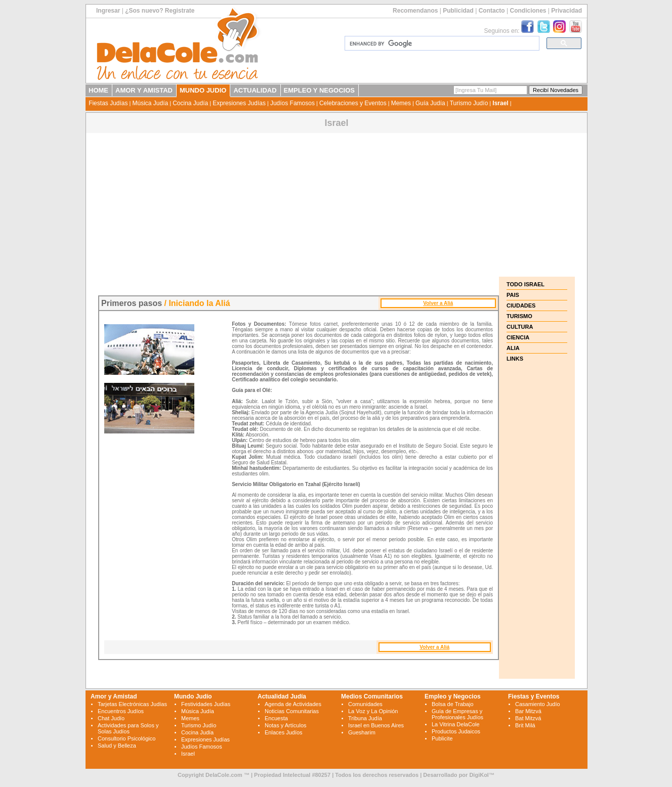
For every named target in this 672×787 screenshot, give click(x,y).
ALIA (513, 348)
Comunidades (365, 704)
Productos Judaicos (456, 731)
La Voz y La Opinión (373, 711)
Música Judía (150, 103)
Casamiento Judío (538, 704)
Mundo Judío (193, 696)
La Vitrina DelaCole (456, 724)
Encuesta (276, 718)
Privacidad (566, 11)
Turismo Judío (469, 103)
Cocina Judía (190, 103)
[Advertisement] (337, 206)
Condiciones (528, 11)
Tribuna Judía (365, 718)
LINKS (515, 359)
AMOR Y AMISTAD (144, 90)
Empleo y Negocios (453, 696)
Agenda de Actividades (293, 704)
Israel (500, 103)
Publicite (442, 738)
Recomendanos (415, 11)
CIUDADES (521, 305)
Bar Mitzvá (528, 711)
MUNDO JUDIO (203, 90)
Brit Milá (525, 725)
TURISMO (519, 316)
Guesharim (362, 732)
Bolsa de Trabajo (453, 704)
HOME (98, 90)
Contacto (492, 11)
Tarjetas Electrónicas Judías (132, 704)
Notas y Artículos (286, 725)
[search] (441, 43)
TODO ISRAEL (526, 284)
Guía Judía (430, 103)
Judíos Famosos (292, 103)
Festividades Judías (206, 704)
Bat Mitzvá (528, 718)
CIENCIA (518, 337)
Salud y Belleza (117, 746)
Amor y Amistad (114, 696)
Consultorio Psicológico (127, 738)
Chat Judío (111, 718)
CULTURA (520, 327)
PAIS (513, 295)
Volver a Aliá (438, 303)
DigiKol (479, 775)
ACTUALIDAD (255, 90)
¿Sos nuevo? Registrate (160, 11)
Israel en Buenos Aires (376, 725)
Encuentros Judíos (121, 711)
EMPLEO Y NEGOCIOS (319, 90)
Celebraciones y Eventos (353, 103)
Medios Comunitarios (372, 696)
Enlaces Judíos (284, 732)
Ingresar (108, 11)
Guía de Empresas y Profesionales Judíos (457, 714)
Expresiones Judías (239, 103)
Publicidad (458, 11)
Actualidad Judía (282, 696)
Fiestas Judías (108, 103)
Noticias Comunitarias (292, 711)
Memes (401, 103)
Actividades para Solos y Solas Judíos (128, 728)
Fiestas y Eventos (534, 696)
